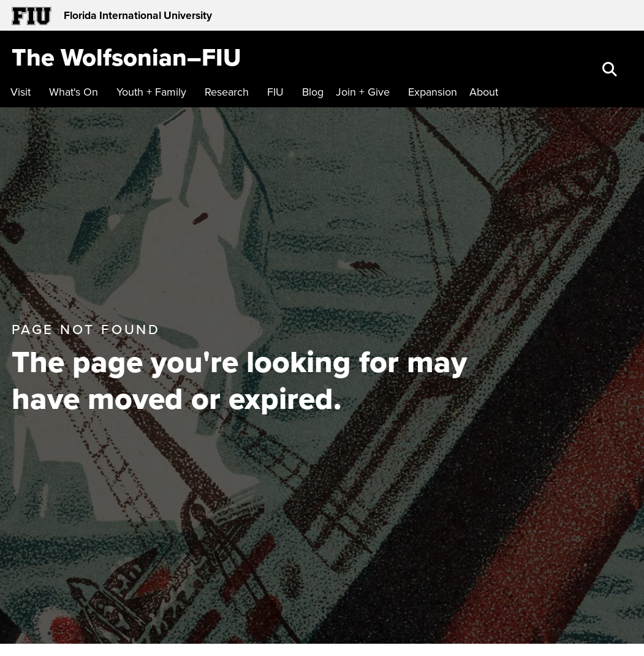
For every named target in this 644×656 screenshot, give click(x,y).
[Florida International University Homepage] (167, 15)
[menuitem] (24, 92)
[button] (611, 71)
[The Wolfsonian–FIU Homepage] (127, 57)
